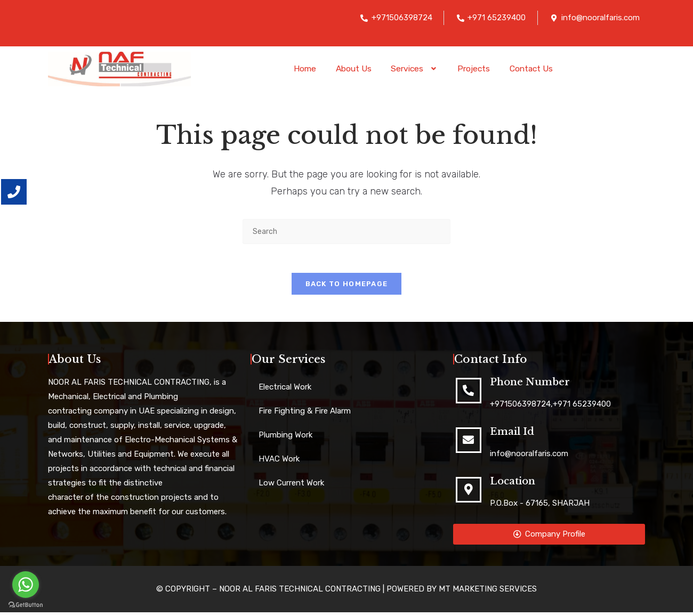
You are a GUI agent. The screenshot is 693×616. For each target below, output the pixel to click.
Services (414, 68)
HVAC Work (279, 463)
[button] (414, 69)
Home (298, 68)
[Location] (469, 493)
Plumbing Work (285, 439)
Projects (476, 68)
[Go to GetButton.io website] (26, 605)
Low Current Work (291, 487)
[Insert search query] (346, 232)
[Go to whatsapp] (26, 585)
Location (513, 485)
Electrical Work (285, 391)
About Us (349, 68)
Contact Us (537, 68)
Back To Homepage (347, 287)
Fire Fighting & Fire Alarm (305, 415)
